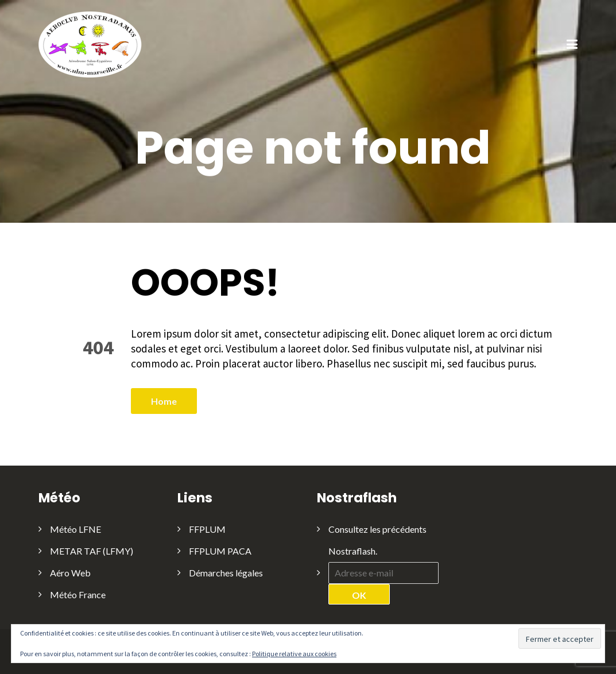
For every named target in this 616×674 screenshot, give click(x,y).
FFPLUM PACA (220, 551)
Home (164, 401)
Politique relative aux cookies (294, 654)
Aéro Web (70, 573)
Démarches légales (226, 573)
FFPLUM (207, 529)
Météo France (78, 594)
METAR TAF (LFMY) (92, 551)
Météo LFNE (75, 529)
